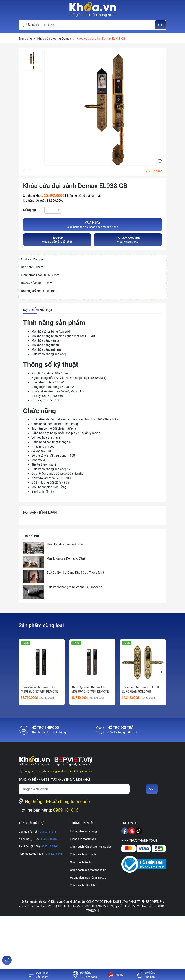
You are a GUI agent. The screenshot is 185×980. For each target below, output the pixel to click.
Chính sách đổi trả (81, 862)
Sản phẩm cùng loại (41, 625)
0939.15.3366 (49, 846)
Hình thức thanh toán (83, 839)
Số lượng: (29, 210)
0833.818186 (49, 839)
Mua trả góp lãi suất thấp (57, 240)
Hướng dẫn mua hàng (83, 831)
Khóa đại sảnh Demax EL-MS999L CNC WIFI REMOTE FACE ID (39, 691)
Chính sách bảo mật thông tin (88, 870)
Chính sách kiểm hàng (84, 885)
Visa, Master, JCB (128, 240)
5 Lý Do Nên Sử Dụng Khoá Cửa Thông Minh (76, 573)
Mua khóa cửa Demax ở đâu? (66, 558)
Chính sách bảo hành (83, 854)
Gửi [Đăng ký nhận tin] (152, 789)
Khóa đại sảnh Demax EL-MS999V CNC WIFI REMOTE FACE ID (90, 691)
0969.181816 (66, 810)
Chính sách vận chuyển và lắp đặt (91, 847)
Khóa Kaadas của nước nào (65, 544)
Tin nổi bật (31, 536)
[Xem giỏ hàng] (146, 975)
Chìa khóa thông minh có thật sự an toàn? (74, 587)
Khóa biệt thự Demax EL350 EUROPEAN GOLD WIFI (140, 689)
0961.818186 (54, 854)
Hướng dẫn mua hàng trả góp (88, 878)
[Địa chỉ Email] (74, 789)
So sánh (31, 25)
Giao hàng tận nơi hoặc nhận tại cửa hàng (92, 224)
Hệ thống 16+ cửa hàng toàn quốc (57, 802)
